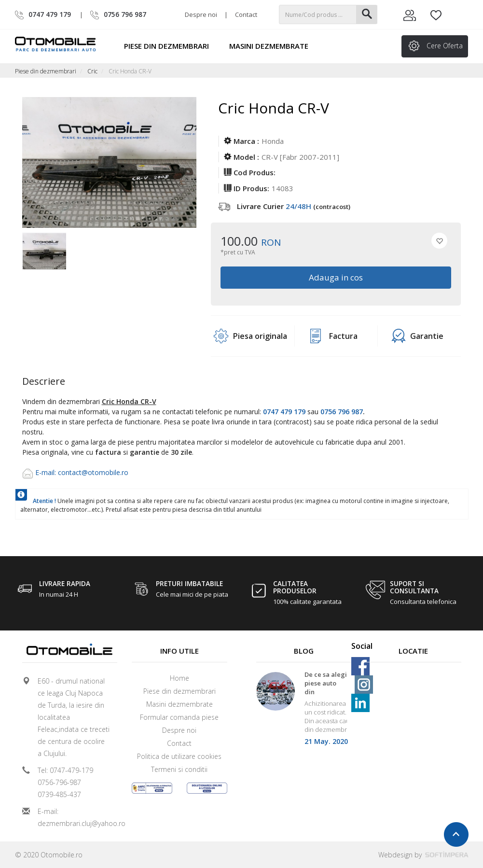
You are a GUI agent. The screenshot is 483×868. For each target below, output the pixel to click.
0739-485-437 (59, 794)
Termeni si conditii (179, 769)
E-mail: (47, 472)
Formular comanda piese (179, 717)
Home (179, 678)
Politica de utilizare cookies (179, 756)
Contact (246, 14)
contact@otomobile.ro (93, 472)
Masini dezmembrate (273, 46)
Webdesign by (423, 855)
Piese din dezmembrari (171, 46)
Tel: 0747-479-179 (65, 770)
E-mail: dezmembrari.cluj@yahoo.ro (74, 817)
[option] (44, 252)
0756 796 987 (342, 412)
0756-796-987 (59, 782)
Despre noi (201, 14)
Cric (92, 71)
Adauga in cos (336, 277)
